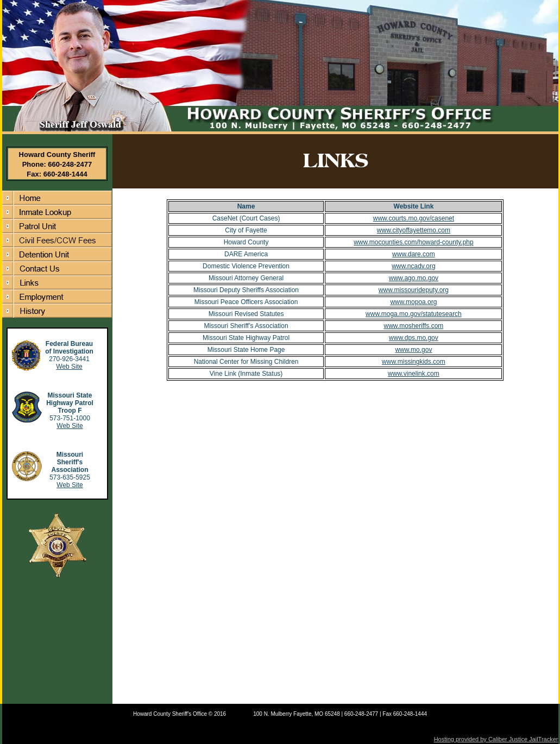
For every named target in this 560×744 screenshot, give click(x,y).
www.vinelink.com (414, 374)
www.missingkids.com (414, 362)
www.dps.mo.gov (414, 338)
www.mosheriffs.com (414, 326)
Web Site (69, 367)
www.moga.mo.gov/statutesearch (414, 314)
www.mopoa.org (413, 302)
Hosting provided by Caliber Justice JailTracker (496, 739)
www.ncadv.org (413, 266)
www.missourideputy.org (414, 290)
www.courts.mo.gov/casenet (414, 218)
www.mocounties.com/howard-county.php (414, 242)
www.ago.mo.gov (414, 278)
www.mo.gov (413, 350)
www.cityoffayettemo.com (414, 230)
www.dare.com (414, 254)
